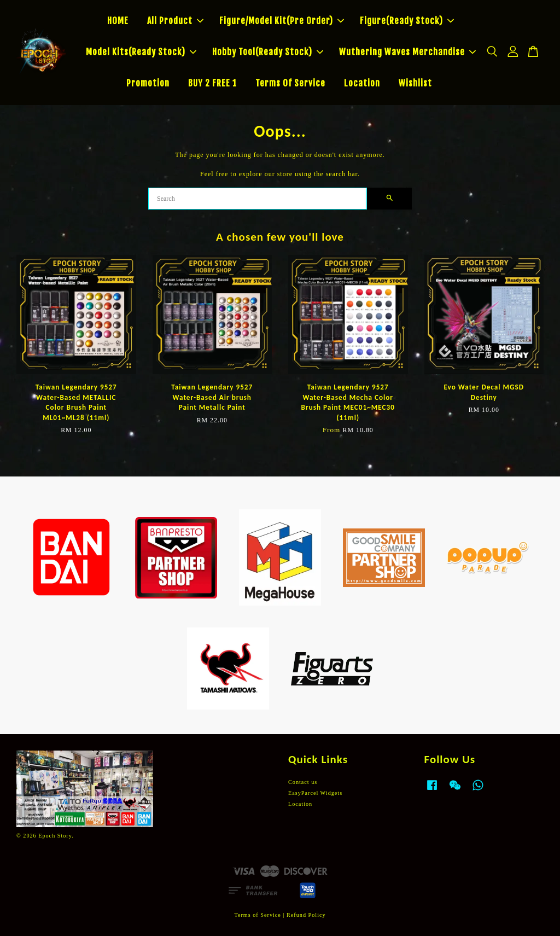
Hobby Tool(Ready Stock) (268, 52)
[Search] (258, 199)
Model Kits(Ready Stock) (141, 52)
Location (362, 83)
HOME (118, 21)
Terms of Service (257, 915)
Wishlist (415, 83)
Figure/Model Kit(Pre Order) (282, 21)
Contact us (303, 782)
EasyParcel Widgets (315, 793)
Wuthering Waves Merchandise (407, 52)
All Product (175, 21)
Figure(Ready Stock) (407, 21)
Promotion (148, 83)
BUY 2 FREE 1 (212, 83)
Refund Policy (306, 915)
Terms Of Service (290, 83)
